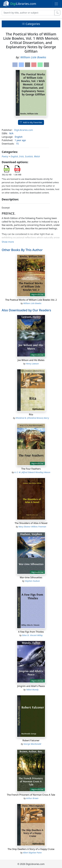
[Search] (28, 13)
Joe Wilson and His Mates (31, 360)
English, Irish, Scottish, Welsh (25, 156)
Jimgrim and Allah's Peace (31, 686)
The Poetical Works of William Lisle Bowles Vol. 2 (31, 300)
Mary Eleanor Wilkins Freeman (32, 527)
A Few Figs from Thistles (31, 632)
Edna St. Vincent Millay (32, 635)
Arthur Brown (32, 798)
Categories (31, 24)
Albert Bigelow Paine (32, 853)
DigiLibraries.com (23, 130)
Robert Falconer (31, 740)
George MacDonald (32, 744)
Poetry (5, 156)
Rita (31, 414)
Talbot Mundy (32, 690)
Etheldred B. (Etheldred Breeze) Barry (32, 418)
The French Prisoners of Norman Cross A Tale (31, 795)
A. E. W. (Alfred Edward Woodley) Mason (32, 472)
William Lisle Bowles (33, 57)
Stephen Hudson (32, 581)
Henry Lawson (32, 364)
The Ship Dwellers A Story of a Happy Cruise (31, 849)
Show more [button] (8, 242)
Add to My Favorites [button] (31, 122)
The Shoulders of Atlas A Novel (31, 523)
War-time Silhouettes (31, 577)
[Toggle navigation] (56, 4)
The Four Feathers (31, 469)
